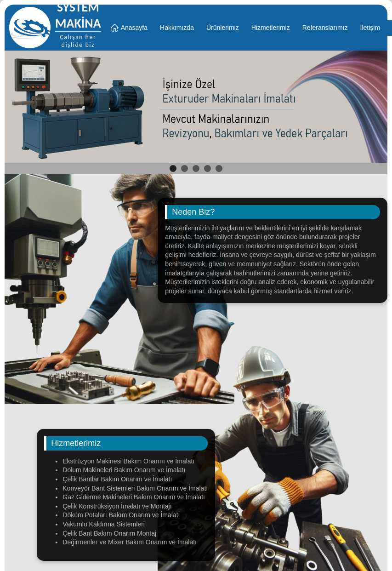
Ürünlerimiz (223, 28)
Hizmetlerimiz (271, 28)
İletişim (370, 28)
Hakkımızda (177, 28)
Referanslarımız (325, 28)
